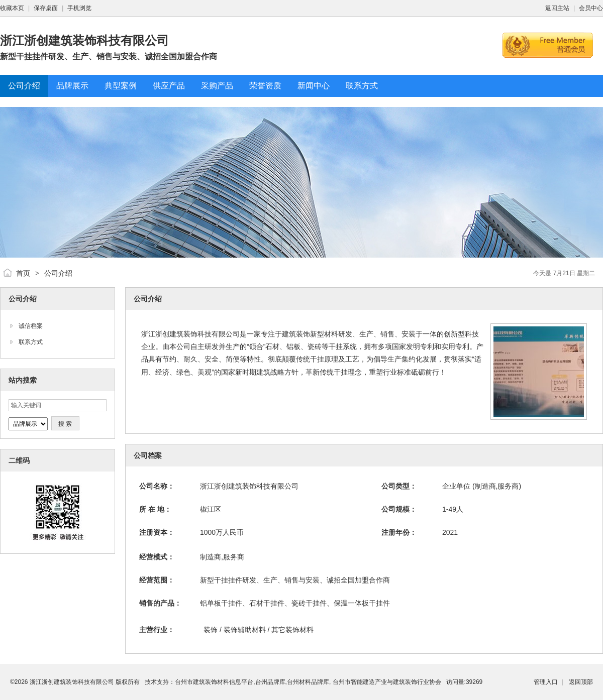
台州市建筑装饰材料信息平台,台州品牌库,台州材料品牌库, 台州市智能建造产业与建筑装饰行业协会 (308, 682)
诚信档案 (31, 326)
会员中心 (591, 8)
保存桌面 (46, 8)
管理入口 (546, 682)
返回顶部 (581, 682)
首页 (23, 273)
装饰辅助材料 (245, 630)
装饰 (211, 630)
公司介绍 (58, 273)
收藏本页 (12, 8)
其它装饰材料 (292, 630)
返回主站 (557, 8)
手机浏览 (79, 8)
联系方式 (31, 342)
